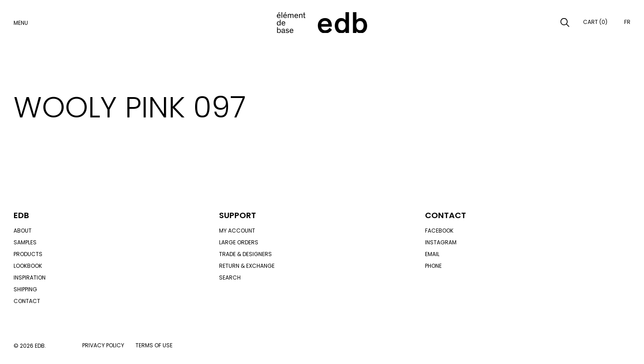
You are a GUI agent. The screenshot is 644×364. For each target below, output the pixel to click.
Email (432, 254)
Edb (21, 215)
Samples (25, 242)
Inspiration (30, 278)
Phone (433, 266)
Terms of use (154, 345)
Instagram (441, 242)
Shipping (25, 289)
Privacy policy (103, 345)
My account (237, 231)
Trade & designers (245, 254)
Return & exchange (247, 266)
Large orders (239, 242)
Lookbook (28, 266)
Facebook (439, 231)
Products (28, 254)
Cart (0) (595, 22)
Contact (27, 301)
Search (230, 278)
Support (238, 215)
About (23, 231)
